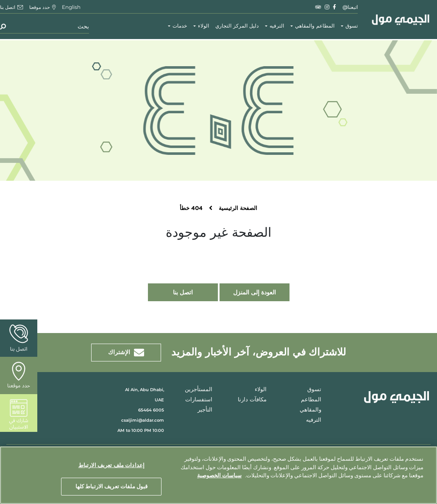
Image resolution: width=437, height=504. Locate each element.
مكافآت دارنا (252, 400)
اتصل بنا (183, 292)
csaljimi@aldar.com (143, 420)
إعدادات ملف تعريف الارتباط (111, 465)
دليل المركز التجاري (237, 26)
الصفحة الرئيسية (238, 209)
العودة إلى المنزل (255, 292)
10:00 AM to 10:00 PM (141, 430)
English (71, 7)
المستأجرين (199, 390)
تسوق (352, 26)
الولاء (203, 26)
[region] (218, 475)
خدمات (180, 26)
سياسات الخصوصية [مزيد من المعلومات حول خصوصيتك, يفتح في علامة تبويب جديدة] (219, 475)
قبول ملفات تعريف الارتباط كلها (112, 486)
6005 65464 (151, 410)
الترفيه (277, 26)
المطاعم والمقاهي (315, 26)
